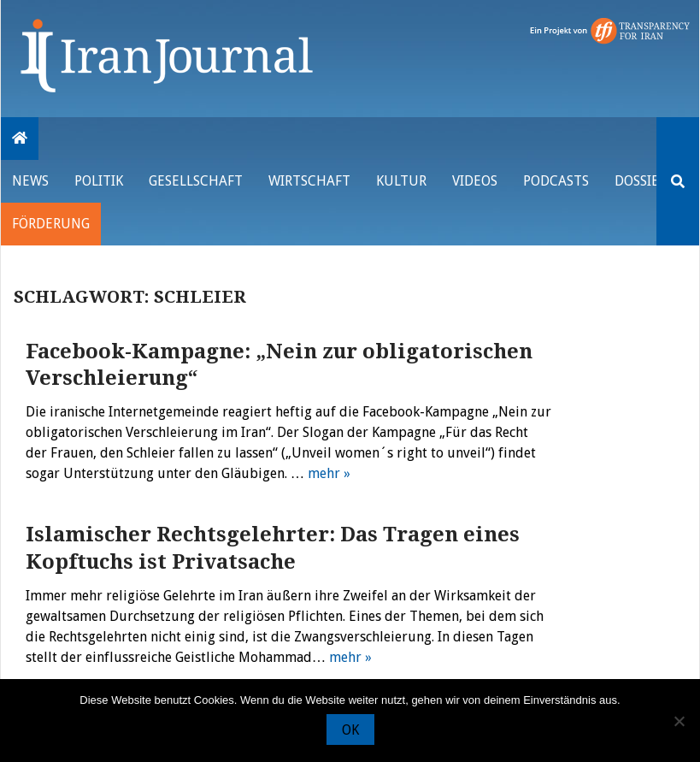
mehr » (329, 473)
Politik (99, 181)
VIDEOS (475, 181)
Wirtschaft (309, 181)
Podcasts (556, 181)
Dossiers (644, 181)
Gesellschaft (196, 181)
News (30, 181)
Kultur (401, 181)
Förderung (51, 224)
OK (350, 730)
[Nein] (679, 721)
